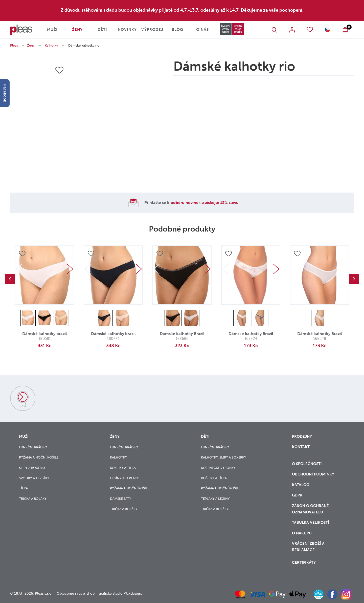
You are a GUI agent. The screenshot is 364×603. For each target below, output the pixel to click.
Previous (10, 279)
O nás (202, 30)
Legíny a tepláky (124, 478)
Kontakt (301, 447)
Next (70, 269)
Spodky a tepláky (34, 478)
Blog (177, 30)
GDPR (297, 495)
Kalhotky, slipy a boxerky (224, 457)
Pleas (14, 45)
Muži (52, 30)
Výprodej (152, 30)
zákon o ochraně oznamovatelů (310, 509)
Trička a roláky (33, 499)
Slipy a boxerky (32, 468)
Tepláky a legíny (215, 499)
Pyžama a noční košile (39, 457)
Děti (102, 30)
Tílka (23, 488)
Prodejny (302, 436)
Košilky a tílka (123, 468)
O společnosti (307, 464)
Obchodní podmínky (313, 474)
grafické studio (111, 594)
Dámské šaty (121, 499)
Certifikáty (304, 563)
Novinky (127, 30)
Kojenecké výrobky (218, 468)
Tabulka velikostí (311, 523)
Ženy (77, 30)
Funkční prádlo (33, 447)
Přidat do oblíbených (22, 254)
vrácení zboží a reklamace (308, 547)
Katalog (301, 485)
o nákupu (302, 533)
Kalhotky (51, 45)
